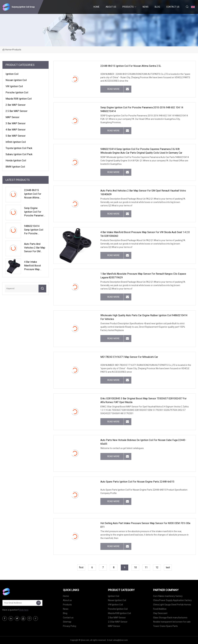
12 (157, 567)
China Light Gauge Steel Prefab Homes (172, 605)
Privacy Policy (70, 626)
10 (135, 567)
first (81, 567)
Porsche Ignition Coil (17, 92)
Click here (24, 610)
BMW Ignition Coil (15, 167)
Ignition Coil (12, 74)
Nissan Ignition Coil (16, 80)
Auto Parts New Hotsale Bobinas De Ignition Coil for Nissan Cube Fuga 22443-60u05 (143, 442)
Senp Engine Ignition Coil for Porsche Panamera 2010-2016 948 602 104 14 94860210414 (142, 109)
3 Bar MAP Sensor (16, 123)
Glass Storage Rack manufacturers (170, 618)
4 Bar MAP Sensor (16, 130)
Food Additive (160, 609)
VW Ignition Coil (14, 86)
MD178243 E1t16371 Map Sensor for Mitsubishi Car (129, 357)
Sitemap (67, 622)
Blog (157, 7)
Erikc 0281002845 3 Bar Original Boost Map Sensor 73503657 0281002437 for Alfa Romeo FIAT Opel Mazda (143, 400)
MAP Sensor (12, 117)
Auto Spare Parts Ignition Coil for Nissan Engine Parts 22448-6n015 (137, 482)
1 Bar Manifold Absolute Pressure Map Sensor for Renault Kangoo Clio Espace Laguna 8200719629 (143, 276)
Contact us (173, 7)
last (168, 567)
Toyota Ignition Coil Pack (19, 148)
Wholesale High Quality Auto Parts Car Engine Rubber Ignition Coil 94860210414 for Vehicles (144, 317)
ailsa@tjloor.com (121, 640)
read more (113, 89)
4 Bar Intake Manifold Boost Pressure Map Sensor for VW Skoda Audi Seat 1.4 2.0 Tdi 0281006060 (145, 234)
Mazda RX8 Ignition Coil (19, 99)
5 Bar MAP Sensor (16, 136)
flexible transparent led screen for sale (172, 622)
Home (96, 7)
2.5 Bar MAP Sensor (16, 111)
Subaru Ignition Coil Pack (19, 154)
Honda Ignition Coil (16, 160)
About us (111, 7)
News (146, 7)
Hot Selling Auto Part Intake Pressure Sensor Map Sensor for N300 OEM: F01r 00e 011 (145, 525)
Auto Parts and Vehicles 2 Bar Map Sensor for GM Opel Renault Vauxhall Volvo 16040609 (143, 192)
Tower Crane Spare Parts (165, 626)
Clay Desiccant (160, 613)
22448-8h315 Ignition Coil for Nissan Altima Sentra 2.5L (131, 66)
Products (128, 7)
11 (146, 567)
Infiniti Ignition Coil (16, 142)
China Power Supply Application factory (172, 600)
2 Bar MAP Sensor (16, 105)
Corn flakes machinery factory (168, 596)
